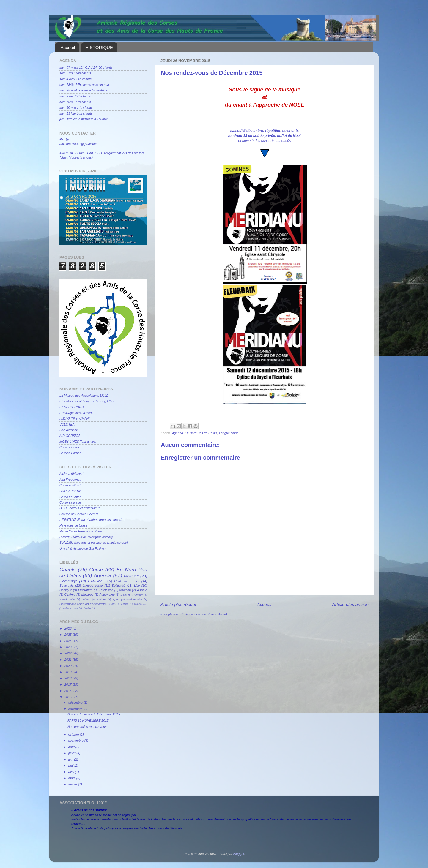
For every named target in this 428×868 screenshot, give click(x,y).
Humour (138, 595)
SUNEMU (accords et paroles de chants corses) (94, 543)
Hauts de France (127, 581)
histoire (87, 608)
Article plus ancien (350, 604)
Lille (137, 586)
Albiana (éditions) (72, 474)
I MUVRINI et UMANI (74, 418)
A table (142, 590)
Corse (96, 570)
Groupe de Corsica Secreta (79, 514)
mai (71, 766)
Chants (68, 570)
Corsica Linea (69, 447)
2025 (69, 635)
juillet (73, 753)
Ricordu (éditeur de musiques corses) (86, 537)
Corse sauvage (70, 502)
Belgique (66, 590)
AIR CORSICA (70, 436)
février (73, 784)
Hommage (68, 581)
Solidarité (118, 586)
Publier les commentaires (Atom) (204, 614)
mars (72, 778)
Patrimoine (107, 595)
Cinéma (70, 595)
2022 (69, 653)
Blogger (239, 854)
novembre (76, 709)
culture (86, 599)
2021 (69, 660)
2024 (69, 641)
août (72, 747)
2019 (69, 672)
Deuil (124, 595)
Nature (102, 599)
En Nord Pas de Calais (201, 433)
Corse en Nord (70, 485)
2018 (69, 678)
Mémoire (131, 576)
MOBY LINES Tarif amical (78, 442)
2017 (69, 684)
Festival (124, 604)
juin (71, 759)
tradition (125, 590)
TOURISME (140, 604)
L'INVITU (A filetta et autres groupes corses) (91, 520)
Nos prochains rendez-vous (87, 727)
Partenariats (97, 604)
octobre (74, 734)
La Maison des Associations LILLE (84, 396)
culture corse (71, 608)
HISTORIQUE (99, 47)
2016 (69, 691)
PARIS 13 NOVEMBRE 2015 (88, 720)
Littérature (85, 590)
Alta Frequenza (70, 480)
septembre (76, 741)
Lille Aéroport (69, 430)
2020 (69, 666)
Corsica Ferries (70, 453)
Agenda (177, 433)
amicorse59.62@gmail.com (79, 144)
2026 (69, 628)
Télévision (106, 590)
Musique (88, 595)
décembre (76, 703)
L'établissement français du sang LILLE (87, 401)
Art (113, 604)
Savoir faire (67, 599)
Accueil (68, 47)
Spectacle (66, 586)
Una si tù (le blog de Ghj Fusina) (82, 548)
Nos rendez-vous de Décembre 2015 (94, 714)
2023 (69, 647)
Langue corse (229, 433)
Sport (116, 599)
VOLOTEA (67, 424)
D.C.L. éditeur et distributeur (80, 508)
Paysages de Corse (73, 525)
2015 (69, 697)
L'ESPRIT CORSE (73, 407)
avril (72, 772)
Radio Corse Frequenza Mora (81, 531)
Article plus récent (178, 604)
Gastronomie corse (72, 604)
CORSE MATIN (70, 491)
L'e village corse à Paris (76, 413)
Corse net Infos (70, 497)
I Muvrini (96, 581)
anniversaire (134, 599)
